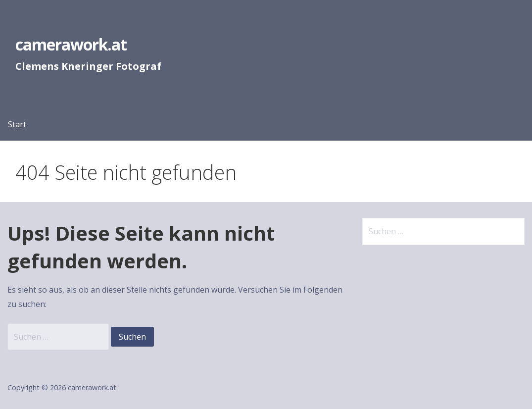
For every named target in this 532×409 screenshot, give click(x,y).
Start (17, 124)
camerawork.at (71, 44)
